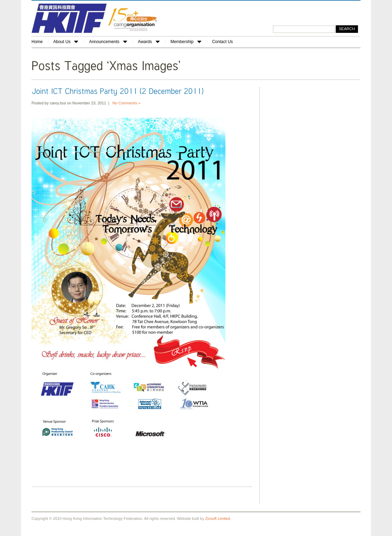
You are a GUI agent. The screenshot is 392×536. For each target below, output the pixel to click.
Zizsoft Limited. (218, 518)
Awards (149, 42)
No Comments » (126, 103)
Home (37, 42)
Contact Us (222, 42)
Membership (186, 42)
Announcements (108, 42)
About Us (66, 42)
